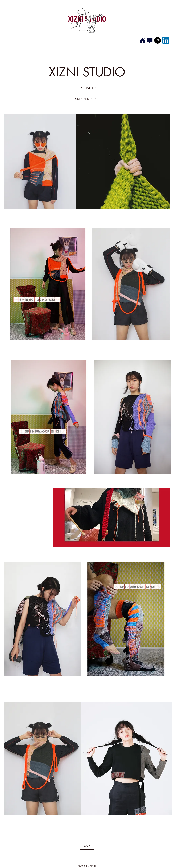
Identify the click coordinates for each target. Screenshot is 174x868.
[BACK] (87, 846)
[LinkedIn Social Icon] (166, 40)
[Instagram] (158, 40)
